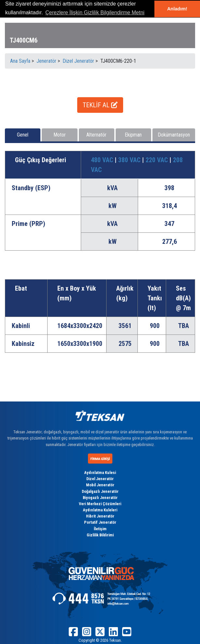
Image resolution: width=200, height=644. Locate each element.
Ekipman (133, 135)
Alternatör (96, 135)
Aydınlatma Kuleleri (100, 510)
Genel (23, 135)
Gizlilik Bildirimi (100, 535)
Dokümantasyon (174, 135)
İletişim (100, 529)
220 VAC (157, 160)
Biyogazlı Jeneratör (100, 498)
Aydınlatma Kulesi (100, 473)
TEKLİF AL (100, 105)
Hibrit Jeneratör (100, 516)
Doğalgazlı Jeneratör (100, 491)
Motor (60, 135)
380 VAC (130, 160)
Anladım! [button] (177, 9)
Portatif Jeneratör (100, 522)
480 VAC (103, 160)
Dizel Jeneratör (100, 479)
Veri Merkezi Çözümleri (100, 504)
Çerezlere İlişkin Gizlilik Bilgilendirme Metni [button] (95, 13)
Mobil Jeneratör (100, 485)
